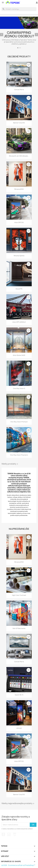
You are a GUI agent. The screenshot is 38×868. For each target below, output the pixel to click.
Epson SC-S (19, 695)
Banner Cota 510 (19, 123)
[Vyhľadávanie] (19, 9)
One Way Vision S (19, 388)
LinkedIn (14, 834)
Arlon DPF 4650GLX (19, 322)
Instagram (9, 834)
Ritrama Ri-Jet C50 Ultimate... (19, 156)
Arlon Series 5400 (19, 355)
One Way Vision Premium (19, 422)
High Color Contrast (19, 595)
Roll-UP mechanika (19, 628)
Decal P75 (19, 289)
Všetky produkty (10, 464)
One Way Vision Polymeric (19, 455)
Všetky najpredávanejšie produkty (18, 804)
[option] (19, 33)
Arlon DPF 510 (19, 222)
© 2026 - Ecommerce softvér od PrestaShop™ (18, 865)
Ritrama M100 (19, 189)
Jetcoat (19, 728)
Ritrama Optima (19, 256)
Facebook (3, 834)
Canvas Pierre (19, 90)
